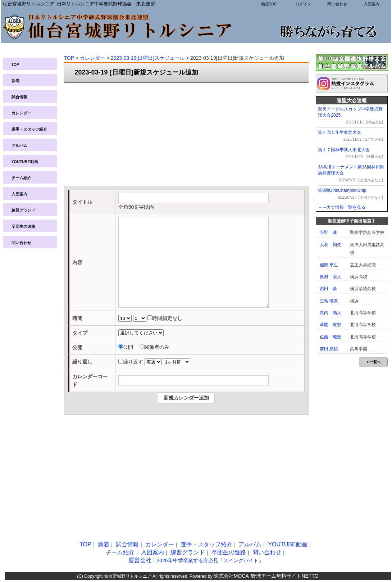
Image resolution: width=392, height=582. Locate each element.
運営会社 (140, 560)
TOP (15, 64)
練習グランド (23, 210)
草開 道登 (331, 325)
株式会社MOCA (231, 576)
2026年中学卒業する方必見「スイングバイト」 (210, 560)
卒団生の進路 (23, 226)
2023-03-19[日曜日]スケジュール (148, 58)
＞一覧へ (373, 362)
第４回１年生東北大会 (339, 132)
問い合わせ (337, 4)
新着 (15, 81)
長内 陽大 (331, 313)
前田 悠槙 (329, 349)
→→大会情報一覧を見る (342, 207)
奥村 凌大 (331, 277)
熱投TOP (269, 4)
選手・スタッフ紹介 (29, 129)
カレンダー (21, 113)
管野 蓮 (328, 233)
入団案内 (372, 4)
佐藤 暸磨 (331, 337)
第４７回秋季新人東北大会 (344, 150)
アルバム (19, 145)
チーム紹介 (21, 178)
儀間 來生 (329, 265)
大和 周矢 (331, 245)
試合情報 (19, 97)
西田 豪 (328, 289)
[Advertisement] (186, 135)
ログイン (303, 4)
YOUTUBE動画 (25, 162)
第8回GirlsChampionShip (342, 190)
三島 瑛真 (329, 301)
